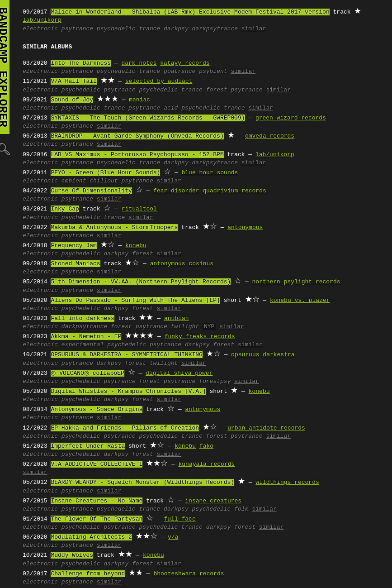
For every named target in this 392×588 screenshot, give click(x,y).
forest (143, 254)
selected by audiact (159, 81)
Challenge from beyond (88, 574)
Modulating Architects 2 (91, 537)
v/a (173, 537)
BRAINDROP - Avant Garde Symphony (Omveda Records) (137, 136)
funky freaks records (200, 337)
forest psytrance (234, 90)
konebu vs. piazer (300, 301)
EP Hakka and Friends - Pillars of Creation (125, 428)
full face (179, 519)
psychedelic (81, 90)
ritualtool (139, 209)
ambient (74, 181)
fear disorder (176, 191)
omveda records (270, 136)
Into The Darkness (81, 63)
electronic (40, 29)
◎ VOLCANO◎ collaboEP (86, 373)
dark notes (139, 63)
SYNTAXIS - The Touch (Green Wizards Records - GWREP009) (148, 118)
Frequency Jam (73, 246)
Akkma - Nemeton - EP (86, 337)
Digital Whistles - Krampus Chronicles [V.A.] (128, 392)
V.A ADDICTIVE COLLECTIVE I (97, 464)
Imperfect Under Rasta (88, 446)
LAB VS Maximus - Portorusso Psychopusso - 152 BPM (137, 155)
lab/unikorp (42, 20)
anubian (177, 319)
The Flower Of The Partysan (97, 519)
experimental (83, 345)
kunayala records (206, 464)
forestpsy (215, 382)
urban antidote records (266, 428)
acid (171, 108)
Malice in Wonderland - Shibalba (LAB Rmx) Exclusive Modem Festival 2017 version (190, 12)
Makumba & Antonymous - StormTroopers (114, 228)
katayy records (185, 63)
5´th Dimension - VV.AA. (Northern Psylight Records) (141, 282)
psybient (213, 72)
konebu (136, 246)
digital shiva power (176, 373)
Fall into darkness (82, 319)
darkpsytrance (215, 29)
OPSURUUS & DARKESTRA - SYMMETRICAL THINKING (126, 355)
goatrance (179, 72)
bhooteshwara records (189, 574)
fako (206, 446)
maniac (139, 100)
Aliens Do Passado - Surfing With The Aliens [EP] (135, 301)
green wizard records (291, 118)
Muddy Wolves (72, 555)
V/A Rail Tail (73, 81)
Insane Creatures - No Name (97, 501)
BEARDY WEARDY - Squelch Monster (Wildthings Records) (142, 483)
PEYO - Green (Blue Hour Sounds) (105, 173)
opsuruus (245, 355)
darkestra (279, 355)
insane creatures (213, 501)
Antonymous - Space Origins (97, 410)
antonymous (245, 228)
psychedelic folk (220, 509)
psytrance (77, 29)
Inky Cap (65, 209)
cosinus (201, 264)
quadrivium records (234, 191)
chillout (104, 181)
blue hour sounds (210, 173)
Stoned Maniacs (75, 264)
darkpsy (176, 29)
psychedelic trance (128, 29)
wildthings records (287, 483)
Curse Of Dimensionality (91, 191)
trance (114, 108)
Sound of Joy (72, 100)
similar (254, 29)
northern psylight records (296, 282)
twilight (185, 327)
